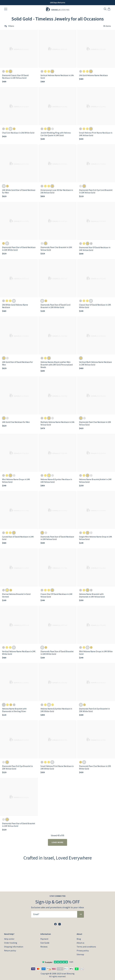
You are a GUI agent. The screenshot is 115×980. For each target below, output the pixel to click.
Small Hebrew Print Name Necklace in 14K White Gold (57, 767)
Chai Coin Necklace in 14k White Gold (18, 133)
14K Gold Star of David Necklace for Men (17, 363)
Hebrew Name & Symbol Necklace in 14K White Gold (56, 710)
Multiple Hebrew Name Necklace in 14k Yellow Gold (57, 423)
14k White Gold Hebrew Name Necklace (15, 306)
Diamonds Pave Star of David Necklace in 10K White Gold (19, 249)
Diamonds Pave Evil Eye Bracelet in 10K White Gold (94, 710)
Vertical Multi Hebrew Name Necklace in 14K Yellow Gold (95, 363)
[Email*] (54, 914)
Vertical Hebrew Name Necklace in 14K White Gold (19, 653)
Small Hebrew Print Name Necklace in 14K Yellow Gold (96, 134)
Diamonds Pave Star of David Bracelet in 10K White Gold (57, 653)
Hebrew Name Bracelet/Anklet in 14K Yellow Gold (95, 481)
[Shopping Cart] (109, 9)
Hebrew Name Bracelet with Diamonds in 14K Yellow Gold (92, 595)
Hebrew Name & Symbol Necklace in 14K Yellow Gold (56, 481)
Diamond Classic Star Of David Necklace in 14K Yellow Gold (15, 77)
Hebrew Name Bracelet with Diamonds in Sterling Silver (14, 710)
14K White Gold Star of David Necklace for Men (19, 191)
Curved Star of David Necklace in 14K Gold (18, 538)
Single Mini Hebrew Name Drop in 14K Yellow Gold (96, 538)
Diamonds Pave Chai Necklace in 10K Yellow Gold (95, 423)
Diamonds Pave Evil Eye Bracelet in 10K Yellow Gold (17, 767)
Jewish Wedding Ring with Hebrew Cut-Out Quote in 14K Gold (56, 134)
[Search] (105, 9)
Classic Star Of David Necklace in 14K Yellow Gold (56, 595)
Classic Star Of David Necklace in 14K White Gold (95, 306)
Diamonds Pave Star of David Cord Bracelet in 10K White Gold (55, 306)
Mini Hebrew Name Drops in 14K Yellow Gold (16, 481)
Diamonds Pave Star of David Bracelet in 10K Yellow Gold (19, 825)
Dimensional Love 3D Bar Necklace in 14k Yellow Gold (57, 191)
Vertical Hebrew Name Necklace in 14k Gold (57, 77)
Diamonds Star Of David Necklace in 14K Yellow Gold (95, 249)
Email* (36, 914)
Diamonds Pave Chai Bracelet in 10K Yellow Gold (56, 249)
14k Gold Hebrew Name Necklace (93, 75)
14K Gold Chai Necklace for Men (16, 422)
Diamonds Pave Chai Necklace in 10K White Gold (95, 767)
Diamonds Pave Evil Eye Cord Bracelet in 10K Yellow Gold (96, 191)
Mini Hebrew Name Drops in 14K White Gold (96, 653)
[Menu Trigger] (6, 9)
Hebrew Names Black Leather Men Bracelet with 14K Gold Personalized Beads (57, 365)
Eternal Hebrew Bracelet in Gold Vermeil (16, 595)
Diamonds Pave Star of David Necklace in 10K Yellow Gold (57, 538)
